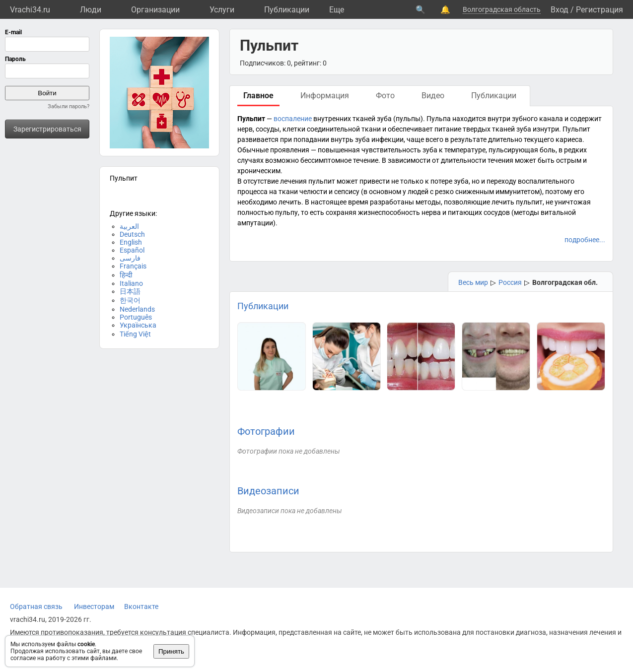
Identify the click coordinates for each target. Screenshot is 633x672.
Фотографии (266, 431)
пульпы (408, 119)
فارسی (130, 258)
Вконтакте (141, 606)
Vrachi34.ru (30, 10)
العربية (129, 226)
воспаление (293, 119)
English (131, 242)
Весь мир (473, 282)
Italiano (131, 283)
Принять (171, 651)
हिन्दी (126, 275)
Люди (91, 10)
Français (133, 266)
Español (132, 250)
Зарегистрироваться (47, 129)
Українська (138, 325)
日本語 (130, 291)
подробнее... (585, 240)
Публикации (287, 10)
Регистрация (599, 10)
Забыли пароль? (69, 106)
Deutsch (132, 234)
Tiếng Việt (135, 334)
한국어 (130, 300)
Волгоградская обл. (565, 282)
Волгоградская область (502, 9)
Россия (510, 282)
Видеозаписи (268, 491)
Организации (155, 10)
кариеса (569, 139)
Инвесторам (94, 606)
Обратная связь (36, 606)
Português (136, 317)
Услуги (222, 10)
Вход (560, 10)
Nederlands (137, 309)
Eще (337, 10)
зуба (384, 119)
